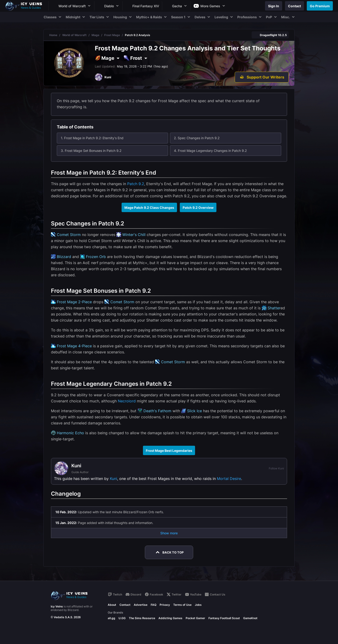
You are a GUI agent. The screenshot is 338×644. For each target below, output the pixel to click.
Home (53, 35)
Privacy (165, 605)
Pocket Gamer (195, 618)
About (112, 605)
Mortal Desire (229, 479)
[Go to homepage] (26, 6)
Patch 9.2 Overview (198, 208)
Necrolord (127, 401)
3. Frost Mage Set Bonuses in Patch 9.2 (91, 151)
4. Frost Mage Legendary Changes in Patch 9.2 (210, 151)
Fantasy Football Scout (224, 618)
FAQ (154, 605)
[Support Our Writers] (262, 77)
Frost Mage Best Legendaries (169, 451)
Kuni (113, 479)
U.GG (122, 618)
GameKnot (250, 618)
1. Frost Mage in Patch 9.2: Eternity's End (92, 138)
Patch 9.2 (136, 184)
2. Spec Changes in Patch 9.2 (197, 138)
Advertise (141, 605)
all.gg (111, 618)
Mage (95, 35)
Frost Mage (112, 35)
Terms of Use (182, 605)
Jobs (198, 605)
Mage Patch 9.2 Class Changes (149, 208)
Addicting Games (170, 618)
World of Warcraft (74, 35)
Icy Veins (57, 606)
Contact (125, 605)
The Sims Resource (142, 618)
